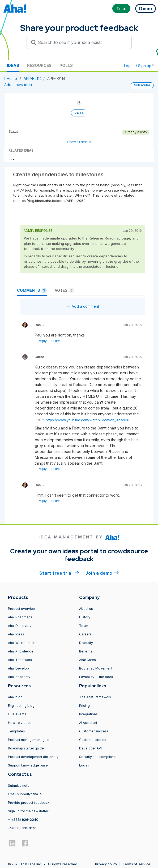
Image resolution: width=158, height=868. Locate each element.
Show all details (79, 142)
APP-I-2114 (33, 78)
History (85, 617)
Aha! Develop (18, 668)
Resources (39, 65)
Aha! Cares (87, 660)
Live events (17, 714)
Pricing (84, 706)
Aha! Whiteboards (22, 643)
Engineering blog (21, 706)
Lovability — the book (96, 677)
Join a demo (102, 573)
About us (86, 609)
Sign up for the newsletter (28, 811)
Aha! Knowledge (21, 651)
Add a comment (83, 306)
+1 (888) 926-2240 (23, 820)
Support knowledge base (28, 765)
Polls (66, 65)
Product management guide (30, 740)
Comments (32, 290)
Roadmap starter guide (26, 748)
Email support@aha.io (25, 794)
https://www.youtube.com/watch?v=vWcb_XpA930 (87, 420)
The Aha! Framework (95, 697)
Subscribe (142, 85)
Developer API (90, 748)
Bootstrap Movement (96, 668)
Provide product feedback (29, 803)
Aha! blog (15, 697)
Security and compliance (98, 757)
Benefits (86, 651)
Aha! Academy (19, 677)
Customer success (94, 731)
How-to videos (20, 723)
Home (11, 78)
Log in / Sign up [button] (139, 66)
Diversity (86, 643)
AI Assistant (88, 723)
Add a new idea (18, 85)
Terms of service (136, 864)
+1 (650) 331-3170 (22, 828)
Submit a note (19, 786)
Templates (16, 731)
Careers (85, 634)
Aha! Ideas (16, 634)
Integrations (88, 714)
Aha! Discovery (20, 626)
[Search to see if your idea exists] (82, 42)
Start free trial (59, 573)
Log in (84, 765)
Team (84, 626)
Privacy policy (106, 864)
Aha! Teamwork (20, 660)
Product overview (22, 609)
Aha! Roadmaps (20, 617)
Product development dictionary (33, 757)
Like (55, 341)
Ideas (13, 65)
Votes (64, 290)
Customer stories (93, 740)
